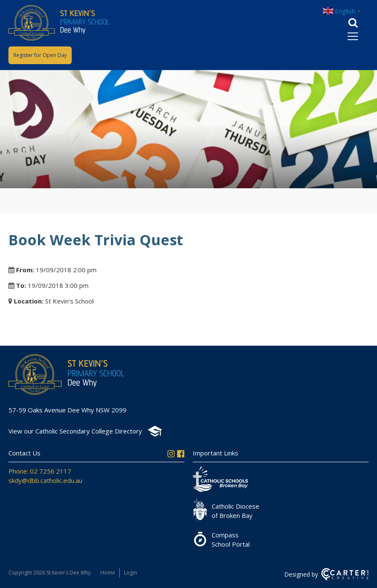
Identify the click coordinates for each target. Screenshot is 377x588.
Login (131, 573)
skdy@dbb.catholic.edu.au (45, 480)
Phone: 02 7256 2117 (40, 471)
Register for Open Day (40, 55)
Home (108, 573)
